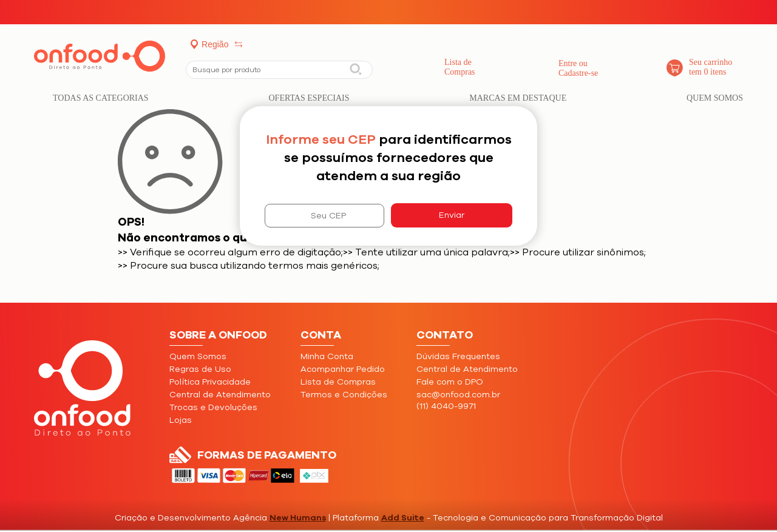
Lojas (181, 420)
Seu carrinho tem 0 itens (711, 67)
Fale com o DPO (450, 382)
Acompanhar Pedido (343, 369)
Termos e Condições (344, 395)
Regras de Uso (200, 369)
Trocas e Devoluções (213, 407)
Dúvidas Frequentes (458, 356)
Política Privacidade (210, 382)
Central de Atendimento (220, 395)
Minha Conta (327, 356)
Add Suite (403, 518)
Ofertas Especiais (309, 98)
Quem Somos (715, 98)
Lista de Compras (460, 67)
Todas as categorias (101, 98)
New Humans (298, 518)
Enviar (452, 215)
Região (215, 44)
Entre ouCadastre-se (578, 68)
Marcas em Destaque (518, 98)
